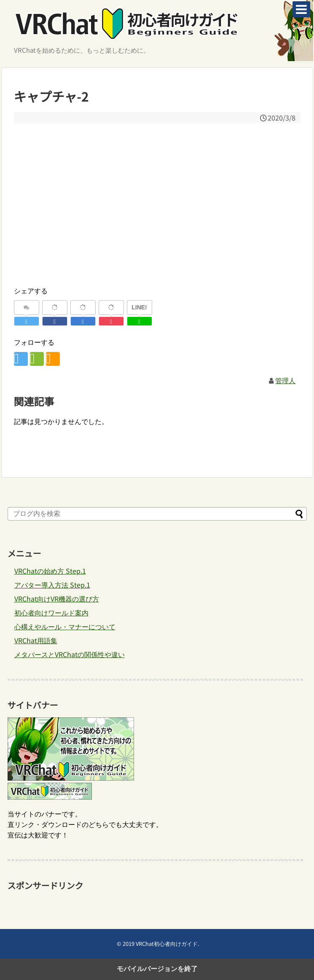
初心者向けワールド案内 (51, 612)
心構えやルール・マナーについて (65, 626)
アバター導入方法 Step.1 (52, 585)
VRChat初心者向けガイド (167, 944)
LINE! (139, 307)
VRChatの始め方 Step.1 (50, 571)
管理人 (285, 380)
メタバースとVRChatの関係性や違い (70, 654)
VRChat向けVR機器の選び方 (57, 599)
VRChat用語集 (36, 640)
